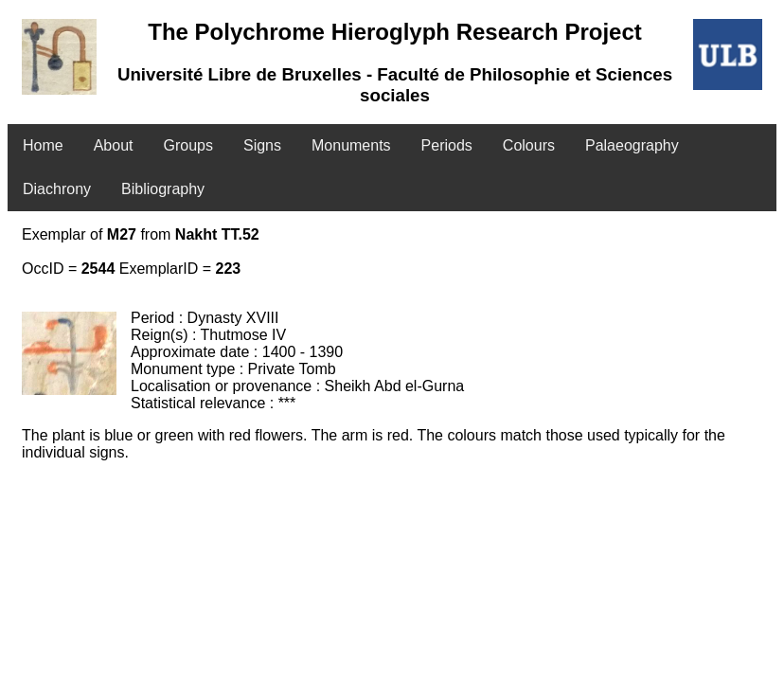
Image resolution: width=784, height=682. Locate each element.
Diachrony (57, 189)
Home (43, 145)
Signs (262, 145)
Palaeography (632, 145)
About (114, 145)
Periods (447, 145)
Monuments (351, 145)
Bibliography (163, 189)
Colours (529, 145)
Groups (188, 145)
